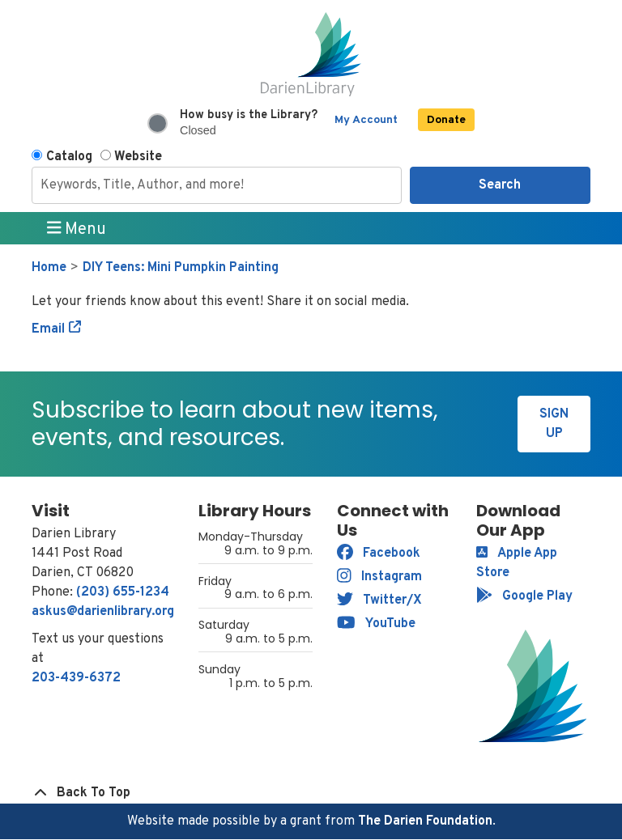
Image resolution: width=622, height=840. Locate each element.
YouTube (376, 624)
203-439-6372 (76, 678)
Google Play (524, 596)
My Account (366, 120)
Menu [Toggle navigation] (77, 229)
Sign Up (554, 424)
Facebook (379, 554)
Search (500, 185)
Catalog (69, 157)
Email (48, 329)
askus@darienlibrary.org (103, 612)
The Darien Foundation (425, 821)
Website (138, 157)
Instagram (379, 577)
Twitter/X (379, 600)
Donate (446, 120)
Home (49, 268)
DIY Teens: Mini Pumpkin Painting (181, 268)
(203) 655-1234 (123, 592)
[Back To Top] (311, 793)
